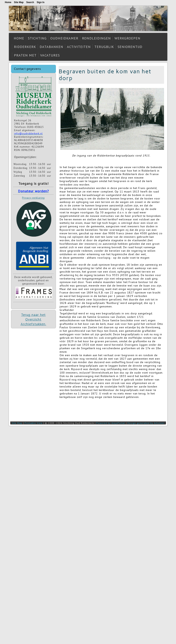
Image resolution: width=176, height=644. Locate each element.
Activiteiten (79, 47)
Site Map (17, 423)
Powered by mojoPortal (111, 423)
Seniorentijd (130, 47)
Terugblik (104, 47)
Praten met (25, 55)
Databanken (51, 47)
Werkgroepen (127, 38)
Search (30, 2)
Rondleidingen (96, 38)
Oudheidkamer (64, 38)
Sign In (41, 2)
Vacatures (50, 55)
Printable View (34, 423)
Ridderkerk (25, 47)
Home (19, 38)
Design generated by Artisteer (146, 423)
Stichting (37, 38)
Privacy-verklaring (33, 198)
